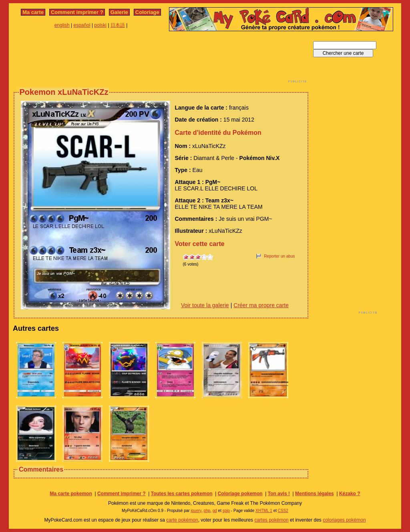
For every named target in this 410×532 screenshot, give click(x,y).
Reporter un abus (279, 256)
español (82, 25)
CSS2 (283, 511)
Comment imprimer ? (77, 12)
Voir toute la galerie (205, 305)
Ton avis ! (279, 494)
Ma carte (33, 12)
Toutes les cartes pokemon (182, 494)
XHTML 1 (264, 511)
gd (215, 511)
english (62, 25)
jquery (196, 511)
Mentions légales (315, 494)
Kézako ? (350, 494)
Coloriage (147, 12)
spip (226, 511)
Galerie (119, 12)
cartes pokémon (271, 520)
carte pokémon (182, 520)
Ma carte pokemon (71, 494)
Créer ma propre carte (261, 305)
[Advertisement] (161, 59)
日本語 (118, 25)
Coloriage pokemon (240, 494)
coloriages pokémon (344, 520)
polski (100, 25)
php (207, 511)
